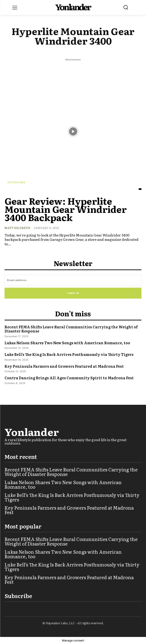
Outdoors (16, 182)
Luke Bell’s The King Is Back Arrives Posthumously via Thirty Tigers (69, 354)
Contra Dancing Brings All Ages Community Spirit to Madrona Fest (69, 378)
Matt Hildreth (17, 228)
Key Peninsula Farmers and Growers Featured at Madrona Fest (64, 366)
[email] (73, 280)
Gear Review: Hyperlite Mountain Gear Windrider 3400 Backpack (66, 209)
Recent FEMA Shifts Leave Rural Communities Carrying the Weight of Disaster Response (71, 329)
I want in (73, 293)
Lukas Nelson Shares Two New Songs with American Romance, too (67, 343)
